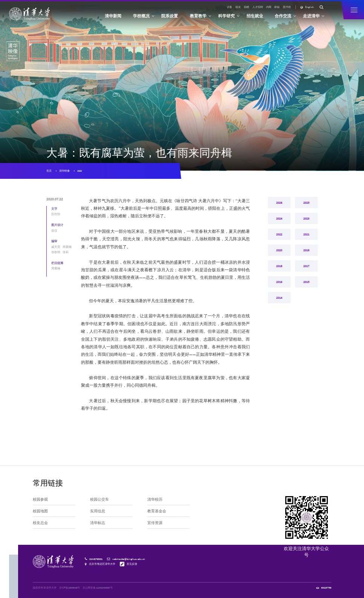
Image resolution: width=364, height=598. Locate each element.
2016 (279, 307)
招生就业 (255, 16)
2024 (279, 225)
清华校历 (155, 500)
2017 (306, 286)
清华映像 (64, 171)
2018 (279, 286)
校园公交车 (99, 500)
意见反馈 (132, 564)
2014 (279, 327)
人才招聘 (258, 7)
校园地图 (40, 511)
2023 (306, 225)
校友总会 (40, 523)
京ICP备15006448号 (70, 588)
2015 (306, 307)
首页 (49, 171)
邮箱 (277, 7)
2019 (306, 266)
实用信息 (98, 511)
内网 (269, 7)
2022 (279, 246)
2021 (306, 246)
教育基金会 (157, 511)
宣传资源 (155, 523)
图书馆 (287, 7)
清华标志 (98, 523)
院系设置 (170, 16)
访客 (229, 7)
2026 (279, 205)
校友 (238, 7)
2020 (80, 171)
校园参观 (40, 500)
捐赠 (246, 7)
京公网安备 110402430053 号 (98, 588)
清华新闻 (113, 16)
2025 (306, 205)
